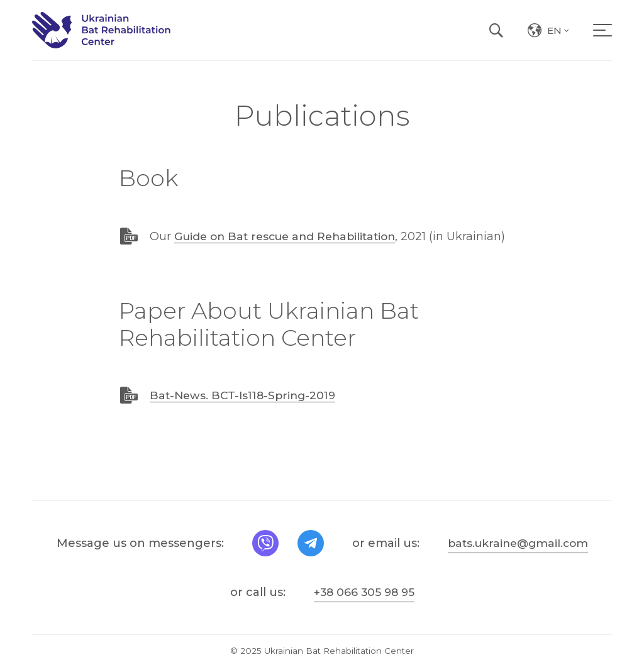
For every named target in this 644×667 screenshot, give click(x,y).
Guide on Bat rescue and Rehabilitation (291, 236)
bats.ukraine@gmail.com (518, 543)
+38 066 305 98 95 (364, 592)
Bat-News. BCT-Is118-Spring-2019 (247, 395)
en (559, 36)
